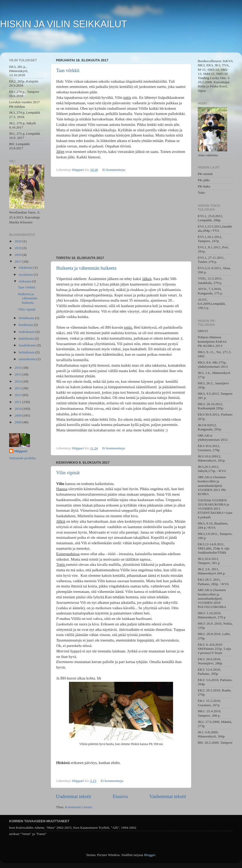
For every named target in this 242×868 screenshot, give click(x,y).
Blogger (149, 855)
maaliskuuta (28, 345)
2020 (18, 241)
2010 (18, 409)
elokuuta (25, 281)
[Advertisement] (121, 216)
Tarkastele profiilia (22, 458)
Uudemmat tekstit (74, 796)
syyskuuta (26, 274)
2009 (18, 415)
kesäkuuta (26, 325)
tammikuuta (28, 359)
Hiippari (21, 451)
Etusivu (120, 796)
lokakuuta (26, 267)
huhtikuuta (27, 338)
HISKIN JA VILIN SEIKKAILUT (63, 24)
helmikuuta (27, 352)
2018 (18, 255)
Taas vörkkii (68, 70)
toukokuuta (27, 332)
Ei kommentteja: (114, 170)
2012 (18, 395)
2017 (18, 261)
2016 (18, 368)
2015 (18, 374)
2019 (18, 248)
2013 (18, 388)
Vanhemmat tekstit (168, 796)
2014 (18, 381)
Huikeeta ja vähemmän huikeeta (86, 268)
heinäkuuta (27, 318)
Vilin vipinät (68, 473)
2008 (18, 422)
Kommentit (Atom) (78, 807)
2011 (18, 402)
